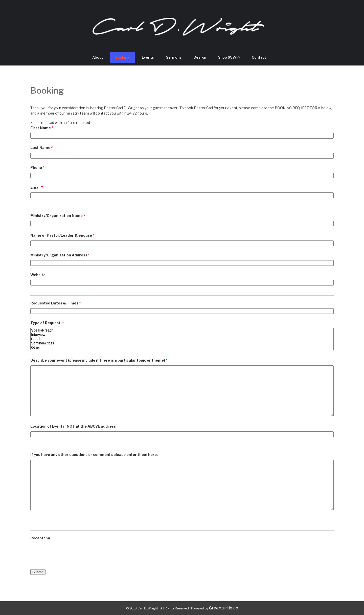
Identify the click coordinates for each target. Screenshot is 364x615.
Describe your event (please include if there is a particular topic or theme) (99, 360)
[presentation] (69, 553)
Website (38, 275)
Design (200, 57)
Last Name (42, 148)
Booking (122, 57)
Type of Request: (47, 323)
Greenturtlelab (224, 608)
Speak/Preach (182, 330)
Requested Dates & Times (56, 303)
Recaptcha (40, 538)
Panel (182, 339)
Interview (182, 335)
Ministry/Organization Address (60, 255)
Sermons (174, 57)
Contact (259, 57)
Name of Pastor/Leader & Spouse (62, 235)
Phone (37, 168)
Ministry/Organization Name (58, 216)
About (98, 57)
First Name (42, 128)
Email (37, 187)
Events (148, 57)
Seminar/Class (182, 343)
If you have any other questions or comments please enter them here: (94, 455)
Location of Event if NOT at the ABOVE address (73, 426)
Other (182, 348)
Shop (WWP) (229, 57)
